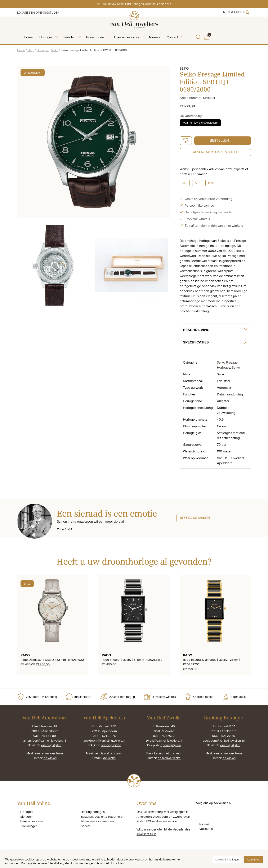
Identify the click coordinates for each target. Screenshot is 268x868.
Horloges (46, 37)
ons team (57, 753)
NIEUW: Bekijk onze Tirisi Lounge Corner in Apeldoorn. (134, 4)
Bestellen (219, 140)
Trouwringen (95, 37)
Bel (185, 183)
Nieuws (155, 37)
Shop (31, 50)
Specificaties (196, 342)
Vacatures (206, 829)
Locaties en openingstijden (38, 13)
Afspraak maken (195, 518)
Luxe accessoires (127, 37)
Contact (172, 37)
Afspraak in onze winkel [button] (215, 152)
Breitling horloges (93, 812)
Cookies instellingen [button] (227, 859)
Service (86, 826)
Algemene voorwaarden (97, 821)
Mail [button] (211, 183)
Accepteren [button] (254, 859)
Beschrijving (196, 330)
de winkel (50, 758)
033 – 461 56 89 (45, 736)
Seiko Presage (227, 362)
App (198, 183)
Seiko (55, 50)
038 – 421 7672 (164, 736)
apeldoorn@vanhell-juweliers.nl (104, 740)
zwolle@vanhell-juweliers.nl (164, 740)
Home (28, 37)
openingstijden (51, 745)
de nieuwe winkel (169, 758)
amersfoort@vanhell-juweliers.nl (44, 740)
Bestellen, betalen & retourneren (102, 817)
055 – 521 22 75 (104, 736)
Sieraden (69, 37)
